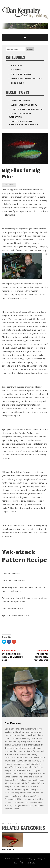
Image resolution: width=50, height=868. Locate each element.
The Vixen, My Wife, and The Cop (28, 109)
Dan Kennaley (13, 723)
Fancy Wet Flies (10, 849)
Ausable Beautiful (21, 101)
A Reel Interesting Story (24, 105)
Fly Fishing (17, 65)
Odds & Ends (17, 83)
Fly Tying (16, 70)
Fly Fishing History (21, 74)
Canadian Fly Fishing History (26, 79)
